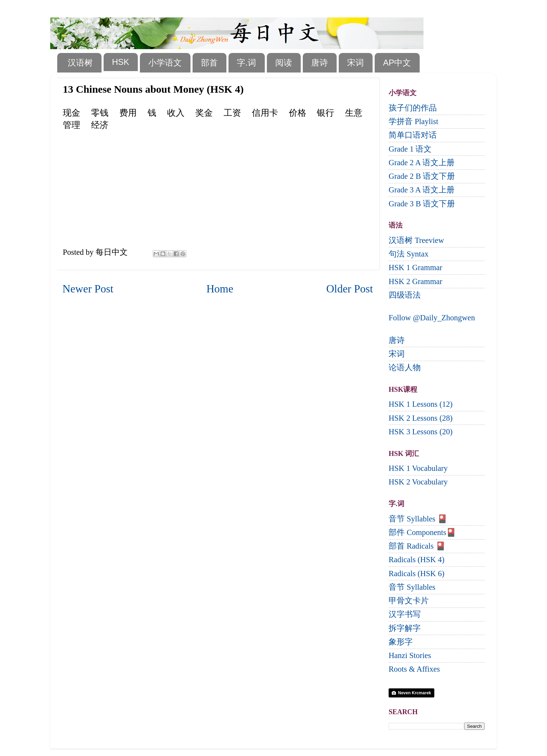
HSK (121, 62)
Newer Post (88, 289)
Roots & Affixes (414, 669)
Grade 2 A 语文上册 (422, 163)
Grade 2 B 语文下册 (422, 176)
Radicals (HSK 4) (417, 560)
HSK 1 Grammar (415, 268)
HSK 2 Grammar (415, 281)
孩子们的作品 (413, 108)
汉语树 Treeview (416, 240)
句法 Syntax (409, 254)
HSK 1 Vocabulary (418, 468)
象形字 (401, 642)
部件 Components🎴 (422, 532)
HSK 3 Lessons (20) (421, 432)
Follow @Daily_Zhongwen (432, 318)
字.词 (246, 63)
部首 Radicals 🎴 (417, 546)
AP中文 (397, 63)
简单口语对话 (413, 135)
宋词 (355, 63)
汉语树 (80, 63)
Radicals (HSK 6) (417, 574)
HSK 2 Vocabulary (418, 482)
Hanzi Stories (410, 655)
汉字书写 (405, 614)
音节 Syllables (412, 587)
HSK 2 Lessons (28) (421, 418)
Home (220, 289)
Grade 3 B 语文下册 (422, 204)
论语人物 (405, 368)
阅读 (284, 63)
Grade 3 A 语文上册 (422, 190)
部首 (209, 63)
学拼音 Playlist (413, 121)
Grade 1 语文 (410, 149)
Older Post (350, 289)
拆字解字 (405, 628)
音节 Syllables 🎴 (418, 519)
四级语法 (405, 295)
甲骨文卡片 (409, 601)
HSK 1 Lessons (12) (421, 404)
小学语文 (165, 63)
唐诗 (320, 63)
